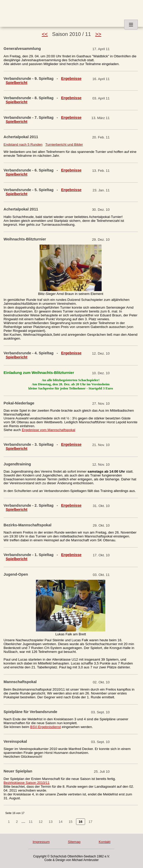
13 (51, 822)
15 (70, 822)
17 (90, 822)
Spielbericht (17, 83)
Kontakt (105, 842)
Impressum (41, 842)
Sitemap (74, 842)
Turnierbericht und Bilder (64, 144)
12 (41, 822)
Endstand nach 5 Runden (23, 144)
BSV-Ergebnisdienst (46, 727)
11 (31, 822)
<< (45, 34)
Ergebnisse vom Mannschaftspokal (48, 430)
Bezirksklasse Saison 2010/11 (27, 783)
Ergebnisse (71, 79)
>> (98, 34)
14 (61, 822)
